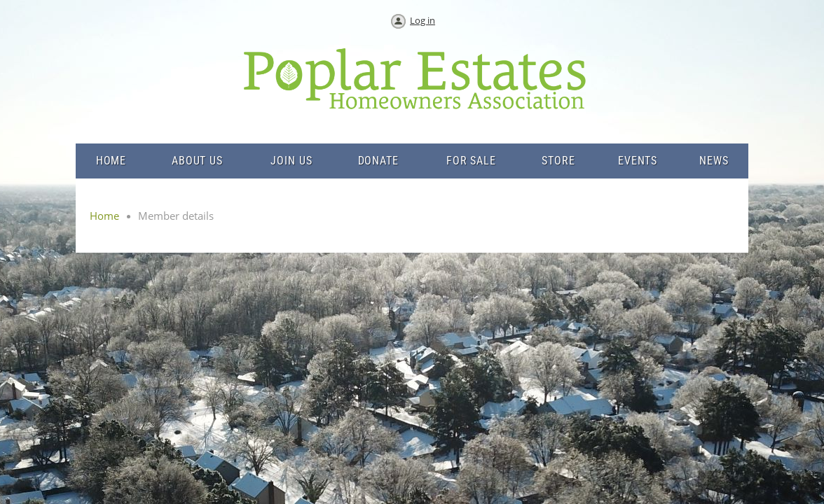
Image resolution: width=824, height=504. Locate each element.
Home (104, 216)
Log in (423, 20)
